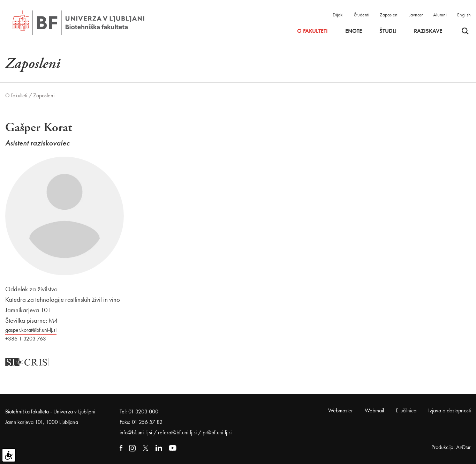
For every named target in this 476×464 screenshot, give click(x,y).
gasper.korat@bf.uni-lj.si (31, 330)
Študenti (362, 15)
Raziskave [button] (428, 31)
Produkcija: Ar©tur (451, 447)
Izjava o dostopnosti (449, 410)
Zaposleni (389, 15)
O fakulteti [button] (312, 31)
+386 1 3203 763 (26, 339)
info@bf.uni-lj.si (136, 432)
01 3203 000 (143, 411)
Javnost (416, 15)
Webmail (374, 410)
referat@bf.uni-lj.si (177, 432)
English (464, 15)
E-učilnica (406, 410)
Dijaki (338, 15)
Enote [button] (354, 31)
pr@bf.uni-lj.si (217, 432)
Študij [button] (388, 31)
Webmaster (341, 410)
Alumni (440, 15)
